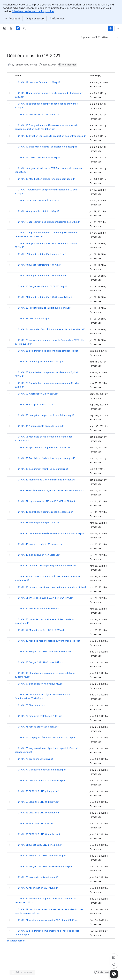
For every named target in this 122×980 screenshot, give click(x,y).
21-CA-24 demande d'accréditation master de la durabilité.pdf (51, 329)
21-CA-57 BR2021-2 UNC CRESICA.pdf (39, 802)
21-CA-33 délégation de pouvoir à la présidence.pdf (46, 415)
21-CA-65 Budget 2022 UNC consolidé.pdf (41, 662)
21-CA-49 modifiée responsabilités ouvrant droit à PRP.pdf (49, 641)
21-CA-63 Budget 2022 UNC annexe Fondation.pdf (45, 866)
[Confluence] (18, 28)
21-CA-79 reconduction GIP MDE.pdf (38, 888)
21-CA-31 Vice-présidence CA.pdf (36, 404)
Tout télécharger (16, 941)
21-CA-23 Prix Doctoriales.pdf (34, 318)
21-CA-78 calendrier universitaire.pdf (38, 877)
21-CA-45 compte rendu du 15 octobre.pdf (41, 544)
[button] (10, 82)
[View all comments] (114, 957)
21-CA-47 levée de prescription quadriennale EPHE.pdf (47, 566)
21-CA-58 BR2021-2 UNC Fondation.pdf (39, 813)
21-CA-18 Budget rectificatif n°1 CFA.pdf (39, 265)
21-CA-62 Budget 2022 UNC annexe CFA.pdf (42, 856)
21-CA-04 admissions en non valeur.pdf (39, 114)
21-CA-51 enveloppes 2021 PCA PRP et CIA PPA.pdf (46, 598)
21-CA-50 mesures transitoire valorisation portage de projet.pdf (52, 587)
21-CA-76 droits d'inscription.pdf (35, 759)
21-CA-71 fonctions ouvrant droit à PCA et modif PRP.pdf (48, 920)
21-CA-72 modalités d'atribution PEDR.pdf (40, 716)
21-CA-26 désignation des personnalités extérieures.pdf (48, 351)
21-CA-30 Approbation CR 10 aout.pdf (38, 394)
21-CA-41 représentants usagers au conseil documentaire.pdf (51, 490)
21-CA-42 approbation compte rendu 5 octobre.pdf (45, 512)
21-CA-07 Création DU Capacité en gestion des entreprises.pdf (52, 136)
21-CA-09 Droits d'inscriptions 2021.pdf (39, 157)
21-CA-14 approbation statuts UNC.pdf (38, 211)
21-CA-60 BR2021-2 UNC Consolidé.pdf (39, 834)
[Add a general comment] (22, 972)
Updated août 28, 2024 (95, 37)
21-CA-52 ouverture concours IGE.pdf (39, 608)
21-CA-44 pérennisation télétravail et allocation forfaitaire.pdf (51, 533)
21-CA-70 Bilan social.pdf (32, 705)
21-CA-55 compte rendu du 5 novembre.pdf (41, 780)
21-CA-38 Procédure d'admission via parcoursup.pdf (46, 458)
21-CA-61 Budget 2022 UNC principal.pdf (40, 845)
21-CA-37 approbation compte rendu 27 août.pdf (44, 447)
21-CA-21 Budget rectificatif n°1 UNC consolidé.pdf (45, 297)
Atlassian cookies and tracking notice (33, 11)
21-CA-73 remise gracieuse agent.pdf (38, 727)
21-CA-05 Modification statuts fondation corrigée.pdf (46, 179)
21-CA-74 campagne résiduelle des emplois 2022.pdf (47, 737)
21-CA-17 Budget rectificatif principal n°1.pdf (42, 254)
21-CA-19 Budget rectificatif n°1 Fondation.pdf (42, 276)
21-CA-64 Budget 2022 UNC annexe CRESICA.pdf (45, 651)
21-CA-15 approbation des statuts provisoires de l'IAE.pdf (49, 222)
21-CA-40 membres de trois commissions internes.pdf (47, 480)
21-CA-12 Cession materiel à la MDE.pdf (39, 200)
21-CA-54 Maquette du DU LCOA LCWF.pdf (41, 630)
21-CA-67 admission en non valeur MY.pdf (41, 684)
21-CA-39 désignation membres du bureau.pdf (43, 469)
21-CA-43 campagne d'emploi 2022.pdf (39, 523)
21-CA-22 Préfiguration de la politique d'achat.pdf (45, 308)
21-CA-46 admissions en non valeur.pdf (39, 555)
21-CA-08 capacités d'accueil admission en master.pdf (47, 147)
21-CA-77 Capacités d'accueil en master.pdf (42, 770)
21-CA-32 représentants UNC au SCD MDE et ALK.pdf (47, 501)
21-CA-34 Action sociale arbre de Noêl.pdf (41, 426)
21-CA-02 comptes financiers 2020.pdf (39, 82)
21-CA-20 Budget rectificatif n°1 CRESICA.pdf (42, 286)
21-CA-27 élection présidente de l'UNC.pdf (41, 361)
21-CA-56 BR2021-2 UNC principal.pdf (38, 791)
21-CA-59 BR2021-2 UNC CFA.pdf (36, 823)
